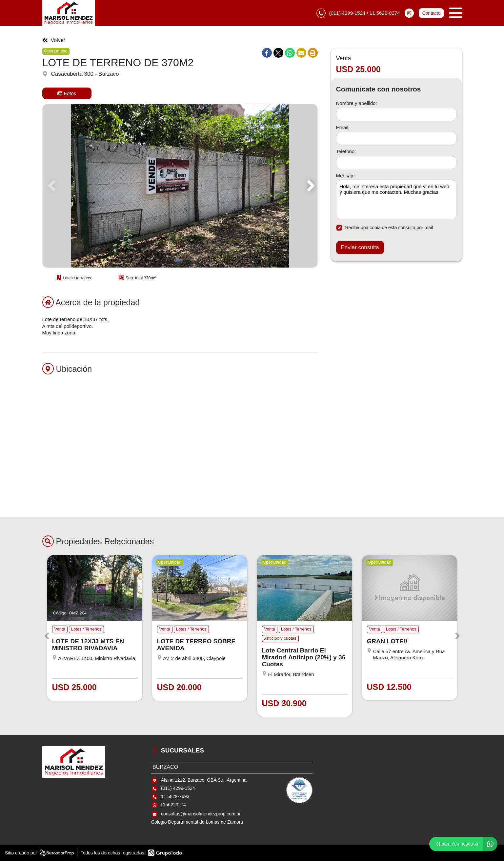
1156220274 (173, 805)
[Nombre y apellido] (396, 114)
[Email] (396, 138)
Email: (343, 127)
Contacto (431, 13)
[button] (310, 186)
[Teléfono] (396, 163)
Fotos (67, 93)
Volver (54, 40)
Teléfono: (346, 151)
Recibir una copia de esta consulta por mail (385, 228)
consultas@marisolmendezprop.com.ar (201, 814)
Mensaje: (346, 176)
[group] (180, 186)
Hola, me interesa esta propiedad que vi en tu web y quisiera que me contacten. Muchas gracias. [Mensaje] (396, 200)
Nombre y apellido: (357, 103)
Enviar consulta (360, 247)
